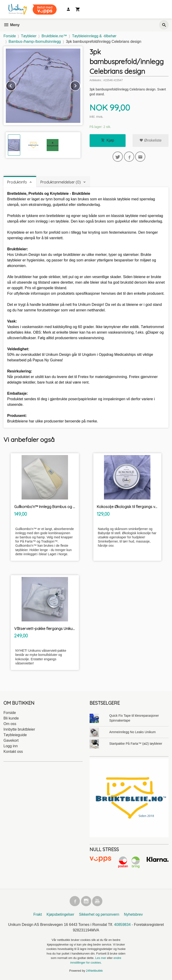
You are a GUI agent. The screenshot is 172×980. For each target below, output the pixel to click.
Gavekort (11, 740)
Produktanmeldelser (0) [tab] (61, 182)
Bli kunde (11, 718)
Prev (16, 85)
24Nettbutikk (94, 971)
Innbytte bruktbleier (19, 729)
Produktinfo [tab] (17, 182)
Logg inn (11, 746)
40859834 (122, 925)
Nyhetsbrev (133, 914)
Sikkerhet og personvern (99, 914)
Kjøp (108, 140)
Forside (10, 36)
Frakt (38, 914)
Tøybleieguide (15, 735)
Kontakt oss (13, 752)
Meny (11, 25)
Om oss (10, 724)
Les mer (101, 958)
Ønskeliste (151, 140)
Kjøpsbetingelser (60, 914)
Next (80, 85)
